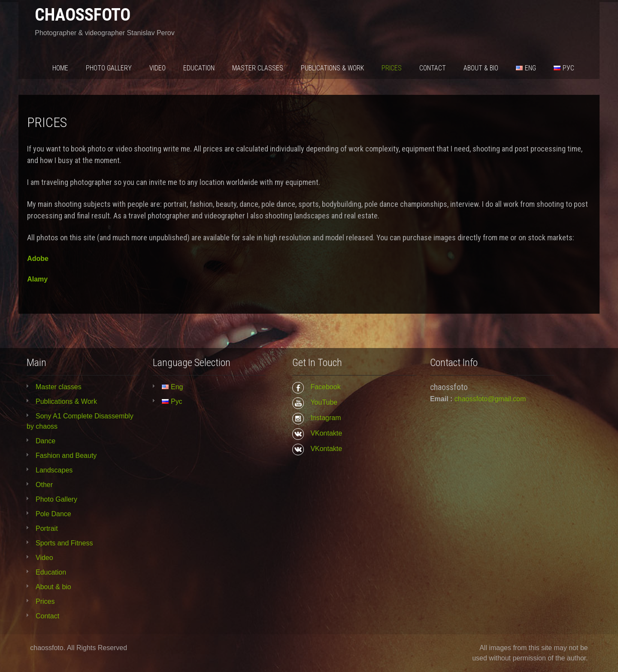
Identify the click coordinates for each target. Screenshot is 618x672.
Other (44, 485)
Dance (45, 441)
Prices (392, 68)
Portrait (47, 528)
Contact (433, 68)
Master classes (258, 68)
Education (199, 68)
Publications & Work (332, 68)
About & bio (481, 68)
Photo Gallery (109, 68)
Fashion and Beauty (66, 456)
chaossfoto (83, 15)
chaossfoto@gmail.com (490, 399)
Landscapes (54, 470)
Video (158, 68)
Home (60, 68)
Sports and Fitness (64, 543)
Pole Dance (53, 514)
